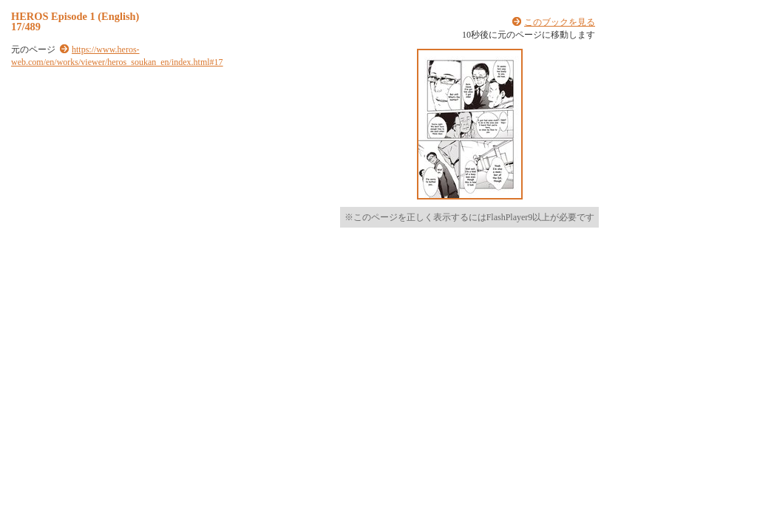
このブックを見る (560, 22)
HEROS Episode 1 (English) (75, 16)
